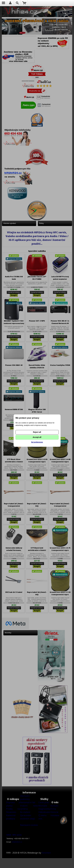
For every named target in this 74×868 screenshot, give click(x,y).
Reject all (37, 432)
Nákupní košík (24, 3)
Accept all (37, 437)
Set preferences (37, 442)
